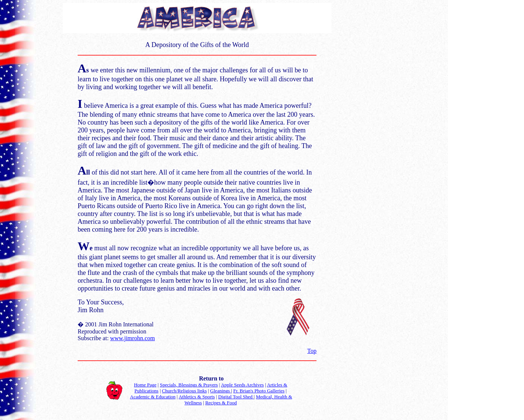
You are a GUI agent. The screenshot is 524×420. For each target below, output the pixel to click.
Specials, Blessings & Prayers (189, 385)
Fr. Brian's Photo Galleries (259, 391)
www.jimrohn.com (132, 338)
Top (312, 351)
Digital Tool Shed (236, 397)
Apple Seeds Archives (242, 385)
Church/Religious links (184, 391)
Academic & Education (153, 397)
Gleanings (221, 391)
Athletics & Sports (197, 397)
